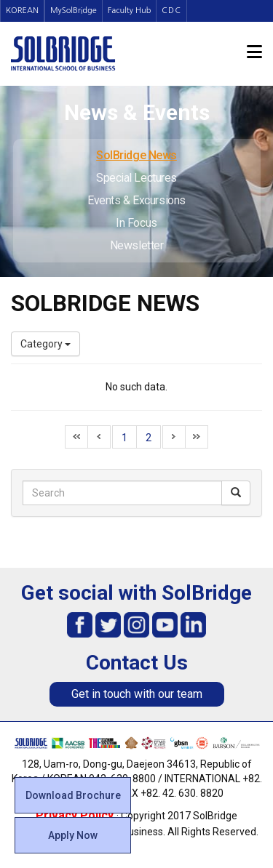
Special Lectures (136, 178)
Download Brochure (73, 795)
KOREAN (22, 11)
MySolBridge (74, 11)
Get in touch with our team (137, 694)
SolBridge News (136, 155)
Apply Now (73, 835)
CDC (171, 11)
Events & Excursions (136, 200)
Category (45, 344)
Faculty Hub (130, 11)
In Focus (136, 223)
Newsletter (137, 245)
